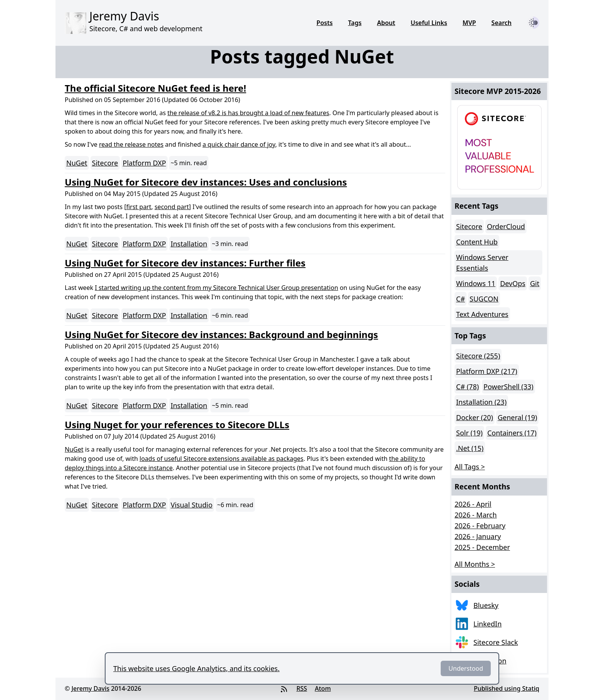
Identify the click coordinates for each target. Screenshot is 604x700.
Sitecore (105, 163)
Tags (355, 23)
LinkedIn (487, 624)
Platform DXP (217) (487, 371)
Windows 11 (476, 283)
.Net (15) (470, 448)
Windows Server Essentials (482, 263)
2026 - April (473, 504)
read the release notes (131, 144)
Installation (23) (481, 402)
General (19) (517, 417)
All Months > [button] (475, 564)
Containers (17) (512, 433)
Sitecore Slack (496, 642)
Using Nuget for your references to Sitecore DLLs (177, 425)
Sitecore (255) (478, 356)
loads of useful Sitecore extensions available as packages (221, 459)
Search (502, 23)
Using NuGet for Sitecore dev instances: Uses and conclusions (206, 182)
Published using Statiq (507, 688)
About (386, 23)
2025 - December (482, 547)
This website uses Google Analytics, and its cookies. (196, 668)
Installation (189, 244)
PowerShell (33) (508, 387)
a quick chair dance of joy (239, 144)
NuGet (77, 163)
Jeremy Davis (90, 688)
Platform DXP (144, 163)
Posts (325, 23)
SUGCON (484, 299)
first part (139, 207)
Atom (323, 688)
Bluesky (486, 605)
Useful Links (429, 23)
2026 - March (476, 515)
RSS (302, 688)
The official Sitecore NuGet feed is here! (155, 88)
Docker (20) (475, 417)
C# (461, 299)
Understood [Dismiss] (466, 668)
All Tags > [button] (470, 467)
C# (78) (467, 387)
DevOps (513, 283)
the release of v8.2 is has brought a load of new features (248, 113)
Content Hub (477, 242)
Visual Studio (192, 505)
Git (535, 283)
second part (172, 207)
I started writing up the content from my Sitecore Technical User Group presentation (216, 288)
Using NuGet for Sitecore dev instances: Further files (185, 263)
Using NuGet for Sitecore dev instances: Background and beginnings (221, 334)
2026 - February (480, 526)
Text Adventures (482, 314)
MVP (469, 23)
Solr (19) (469, 433)
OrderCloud (506, 226)
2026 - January (478, 536)
